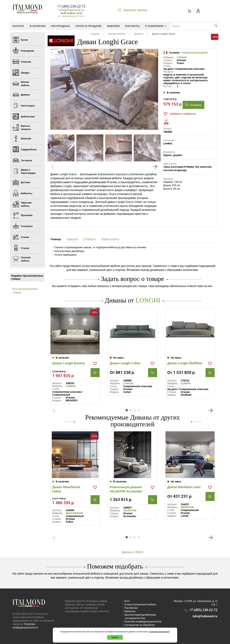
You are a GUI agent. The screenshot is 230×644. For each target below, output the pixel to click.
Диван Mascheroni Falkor (66, 489)
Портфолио (131, 608)
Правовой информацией (159, 632)
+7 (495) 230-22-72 (71, 6)
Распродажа (60, 26)
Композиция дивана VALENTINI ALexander (126, 489)
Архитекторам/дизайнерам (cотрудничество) (140, 616)
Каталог (19, 26)
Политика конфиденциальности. (26, 626)
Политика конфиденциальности (143, 621)
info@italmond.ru (71, 10)
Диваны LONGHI (133, 552)
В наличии (38, 26)
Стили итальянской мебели (140, 604)
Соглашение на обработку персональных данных (140, 627)
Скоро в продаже (88, 26)
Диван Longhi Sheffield (185, 363)
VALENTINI (130, 510)
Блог (127, 601)
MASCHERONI (74, 513)
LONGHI (182, 57)
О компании (156, 26)
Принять (115, 637)
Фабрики (113, 26)
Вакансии (130, 611)
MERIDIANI (187, 507)
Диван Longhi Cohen (125, 363)
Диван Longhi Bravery (69, 363)
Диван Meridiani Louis (184, 487)
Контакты (132, 26)
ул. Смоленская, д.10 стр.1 (71, 16)
